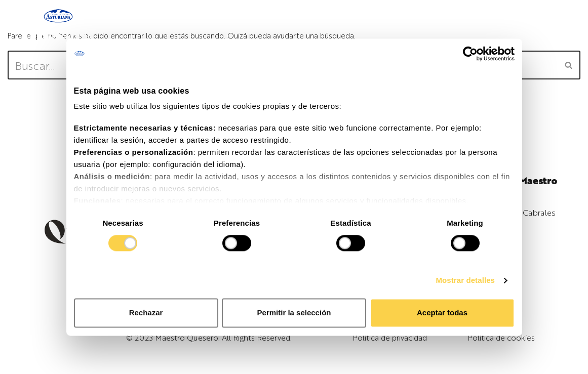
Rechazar (146, 313)
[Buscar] (569, 65)
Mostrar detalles (465, 281)
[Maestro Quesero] (58, 28)
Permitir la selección (294, 313)
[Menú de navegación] (508, 28)
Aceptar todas (442, 313)
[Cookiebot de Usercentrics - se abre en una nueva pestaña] (470, 54)
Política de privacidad (390, 337)
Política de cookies (501, 337)
